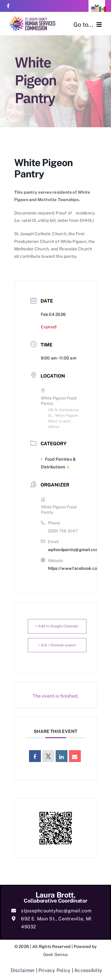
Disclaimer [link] (23, 970)
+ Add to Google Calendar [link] (57, 626)
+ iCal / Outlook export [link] (57, 645)
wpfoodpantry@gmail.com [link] (74, 550)
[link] (8, 6)
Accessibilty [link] (88, 970)
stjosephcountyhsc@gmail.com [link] (56, 911)
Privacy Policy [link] (54, 970)
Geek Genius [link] (56, 954)
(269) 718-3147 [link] (63, 531)
